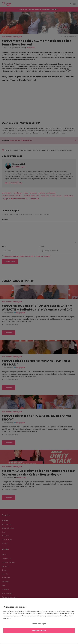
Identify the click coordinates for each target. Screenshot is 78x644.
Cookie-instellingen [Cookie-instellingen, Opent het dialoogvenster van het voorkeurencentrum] (39, 624)
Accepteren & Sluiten (39, 630)
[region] (39, 621)
